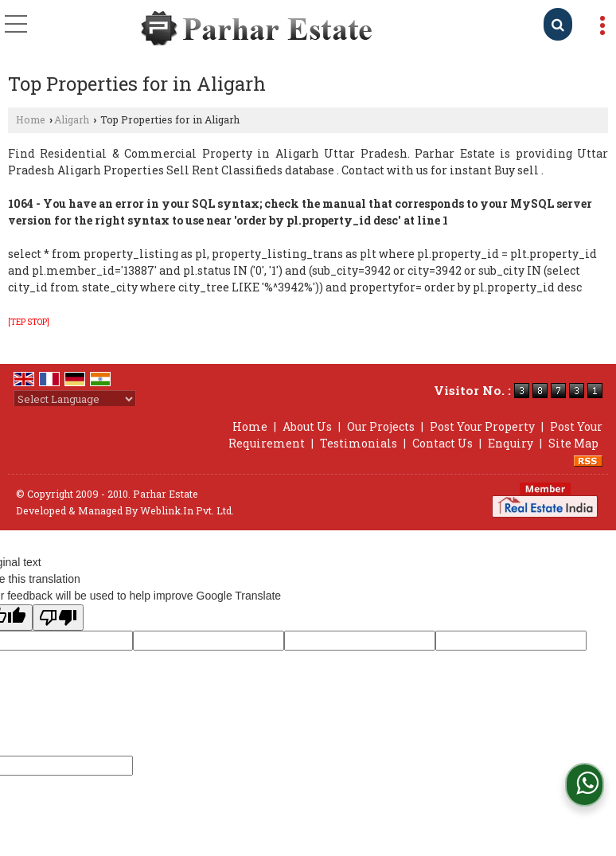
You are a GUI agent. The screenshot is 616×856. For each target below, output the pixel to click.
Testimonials (359, 443)
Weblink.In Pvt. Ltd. (187, 510)
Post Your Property (482, 426)
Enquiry (511, 443)
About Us (307, 426)
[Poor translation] (58, 618)
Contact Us (443, 443)
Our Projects (381, 426)
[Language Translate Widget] (75, 399)
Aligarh (72, 119)
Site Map (573, 443)
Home (31, 119)
